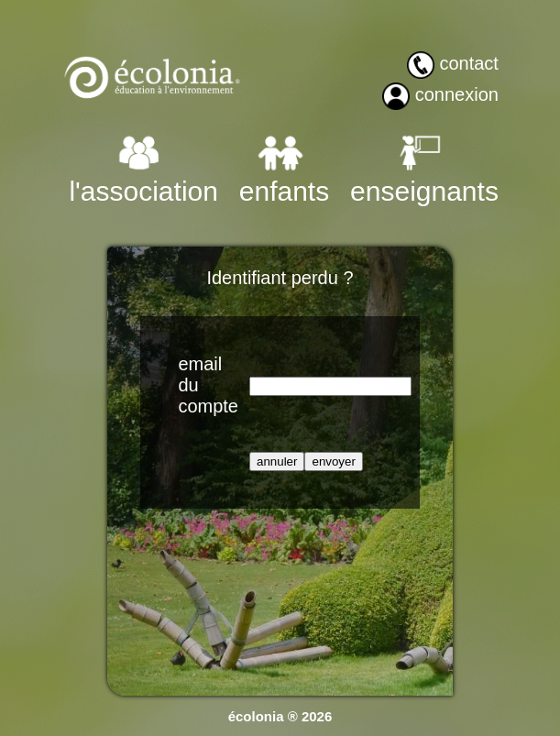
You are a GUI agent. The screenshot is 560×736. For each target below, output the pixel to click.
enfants (284, 191)
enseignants (424, 191)
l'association (143, 191)
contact (468, 63)
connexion (457, 94)
